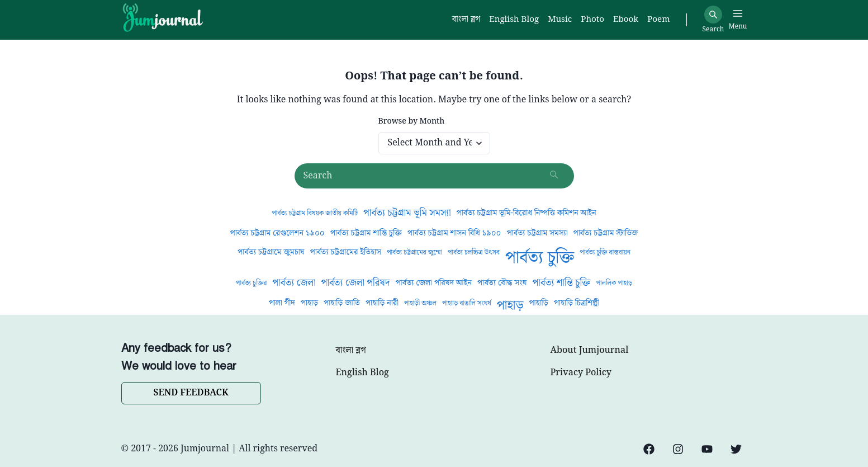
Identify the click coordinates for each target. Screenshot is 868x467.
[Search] (713, 15)
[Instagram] (678, 449)
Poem (658, 20)
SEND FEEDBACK (191, 393)
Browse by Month (412, 122)
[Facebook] (649, 449)
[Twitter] (736, 449)
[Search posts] (434, 176)
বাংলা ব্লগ (351, 351)
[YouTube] (707, 449)
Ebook (626, 20)
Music (560, 20)
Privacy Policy (581, 373)
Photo (592, 20)
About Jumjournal (590, 351)
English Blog (362, 373)
